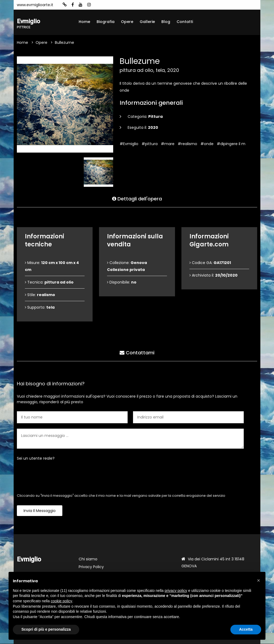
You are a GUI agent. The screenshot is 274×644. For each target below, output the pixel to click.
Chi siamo (88, 559)
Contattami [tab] (137, 352)
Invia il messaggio (40, 511)
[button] (258, 580)
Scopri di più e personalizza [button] (46, 629)
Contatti (185, 22)
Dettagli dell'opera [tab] (137, 198)
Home (84, 22)
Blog (166, 22)
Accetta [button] (246, 629)
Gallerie (147, 22)
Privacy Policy (91, 567)
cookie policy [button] (62, 601)
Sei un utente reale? (36, 459)
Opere (127, 22)
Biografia (106, 22)
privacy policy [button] (176, 591)
